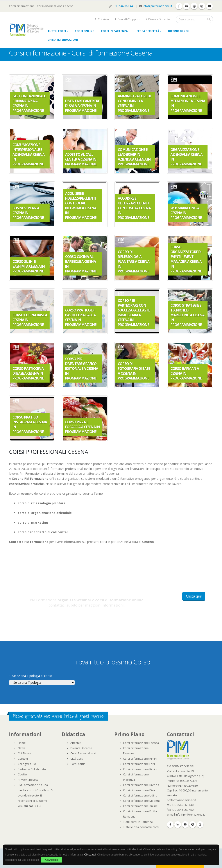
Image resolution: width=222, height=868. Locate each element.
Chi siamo (103, 19)
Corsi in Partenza (114, 31)
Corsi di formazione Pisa (139, 790)
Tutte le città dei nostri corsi (141, 827)
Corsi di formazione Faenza (141, 743)
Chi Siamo (24, 753)
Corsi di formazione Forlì (139, 764)
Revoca (34, 780)
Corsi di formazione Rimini (140, 759)
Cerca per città (148, 31)
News (21, 748)
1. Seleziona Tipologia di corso (31, 676)
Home (22, 743)
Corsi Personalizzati (83, 753)
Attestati (76, 743)
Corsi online (84, 31)
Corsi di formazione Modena (142, 801)
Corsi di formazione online (140, 806)
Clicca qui (90, 855)
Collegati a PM (27, 764)
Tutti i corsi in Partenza (138, 822)
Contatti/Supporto (128, 19)
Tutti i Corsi (57, 31)
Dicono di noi (178, 31)
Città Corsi (77, 759)
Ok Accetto (52, 860)
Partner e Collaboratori (33, 769)
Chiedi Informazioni (63, 40)
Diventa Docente (158, 19)
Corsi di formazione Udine (140, 796)
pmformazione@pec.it (181, 800)
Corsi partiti (78, 764)
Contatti (23, 759)
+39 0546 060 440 (124, 6)
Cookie (22, 774)
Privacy (22, 780)
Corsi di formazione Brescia (141, 785)
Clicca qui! (194, 596)
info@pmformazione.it (157, 6)
